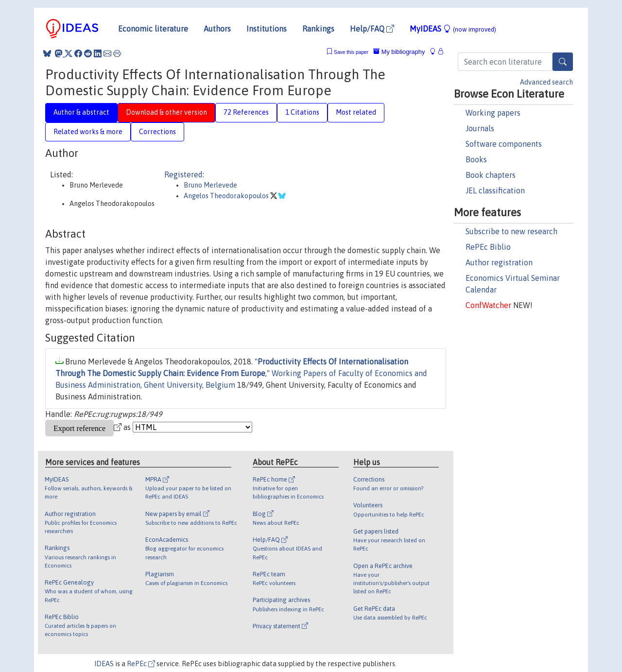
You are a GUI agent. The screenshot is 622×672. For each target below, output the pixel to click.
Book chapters (491, 175)
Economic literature (153, 29)
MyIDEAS (453, 29)
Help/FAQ (372, 29)
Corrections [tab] (157, 132)
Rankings (318, 29)
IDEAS (104, 664)
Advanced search (546, 82)
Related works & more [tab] (88, 132)
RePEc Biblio (488, 247)
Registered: (184, 174)
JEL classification (495, 190)
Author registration (499, 262)
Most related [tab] (356, 112)
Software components (504, 144)
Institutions (267, 29)
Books (476, 159)
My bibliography (399, 52)
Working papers (493, 113)
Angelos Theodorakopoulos (227, 196)
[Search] (563, 62)
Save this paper (351, 52)
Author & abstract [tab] (81, 112)
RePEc (141, 664)
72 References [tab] (246, 112)
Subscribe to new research (511, 231)
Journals (480, 128)
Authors (217, 29)
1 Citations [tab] (302, 112)
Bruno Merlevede (210, 185)
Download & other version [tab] (166, 112)
